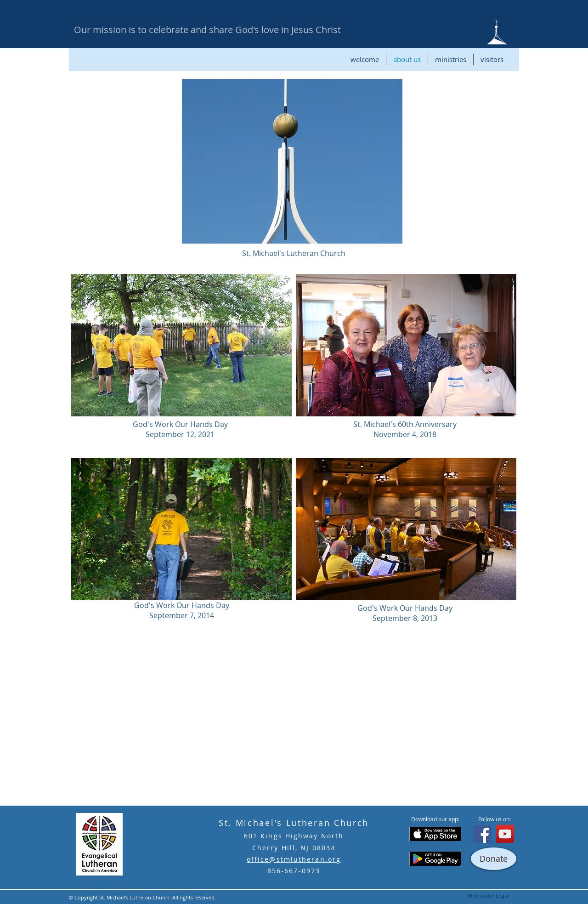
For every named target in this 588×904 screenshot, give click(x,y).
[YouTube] (505, 834)
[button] (292, 161)
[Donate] (494, 859)
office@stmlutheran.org (294, 859)
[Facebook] (483, 834)
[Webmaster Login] (488, 896)
